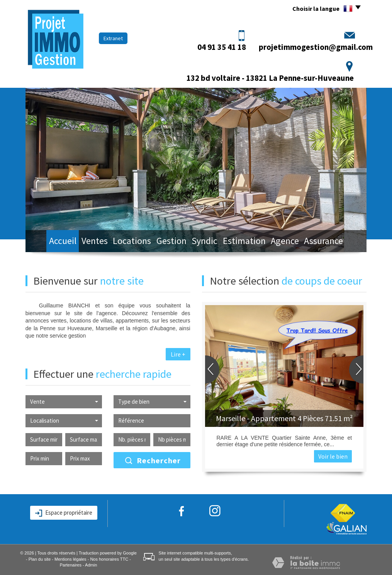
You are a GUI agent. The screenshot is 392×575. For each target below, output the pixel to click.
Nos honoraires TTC (109, 559)
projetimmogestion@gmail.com (316, 47)
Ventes (87, 242)
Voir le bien (333, 456)
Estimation (252, 242)
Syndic (209, 242)
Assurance (338, 242)
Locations (129, 242)
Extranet (113, 38)
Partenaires (71, 565)
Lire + (178, 354)
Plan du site (40, 559)
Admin (91, 565)
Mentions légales (70, 559)
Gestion (171, 242)
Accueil (50, 242)
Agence (296, 242)
